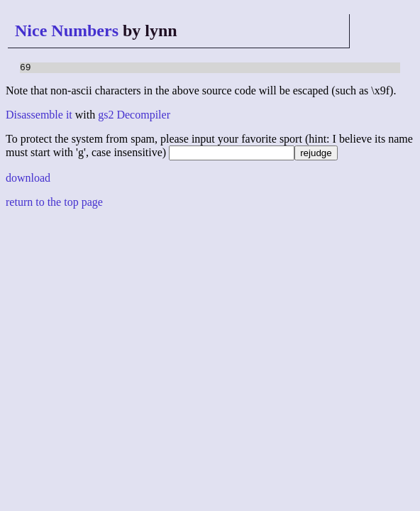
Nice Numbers (67, 31)
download (28, 180)
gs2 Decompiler (134, 117)
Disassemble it (39, 117)
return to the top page (54, 204)
